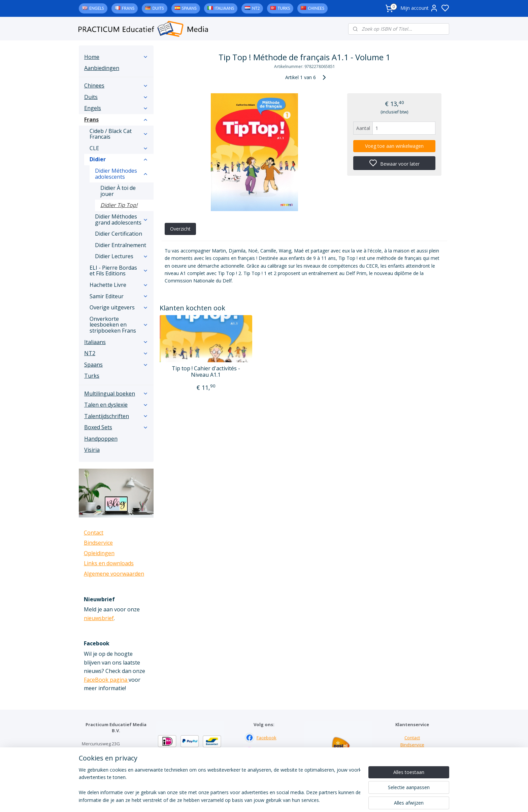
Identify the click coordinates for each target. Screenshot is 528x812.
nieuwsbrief (99, 618)
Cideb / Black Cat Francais (119, 134)
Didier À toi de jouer (118, 191)
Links (412, 752)
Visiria (92, 450)
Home (116, 57)
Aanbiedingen (102, 68)
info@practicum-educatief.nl (111, 772)
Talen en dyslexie (116, 405)
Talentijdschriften (116, 416)
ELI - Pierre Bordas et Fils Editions (119, 271)
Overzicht (180, 229)
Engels (97, 8)
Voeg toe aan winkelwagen (394, 146)
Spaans (189, 8)
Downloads (412, 759)
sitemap (291, 800)
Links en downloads (109, 563)
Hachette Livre (119, 285)
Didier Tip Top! (119, 205)
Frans (128, 8)
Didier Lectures (122, 256)
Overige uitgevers (119, 307)
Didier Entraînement (121, 245)
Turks (284, 8)
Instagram (267, 752)
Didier (119, 159)
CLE (119, 148)
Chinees (316, 8)
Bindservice (98, 543)
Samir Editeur (119, 296)
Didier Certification (119, 234)
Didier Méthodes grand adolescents (122, 219)
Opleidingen (99, 553)
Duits (158, 8)
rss (306, 800)
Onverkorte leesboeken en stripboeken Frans (119, 325)
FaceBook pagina (106, 680)
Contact (94, 533)
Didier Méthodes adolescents (122, 174)
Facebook (267, 738)
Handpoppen (101, 439)
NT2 (256, 8)
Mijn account (419, 8)
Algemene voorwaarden (114, 574)
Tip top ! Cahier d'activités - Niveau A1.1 (206, 372)
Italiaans (224, 8)
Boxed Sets (116, 427)
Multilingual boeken (116, 394)
